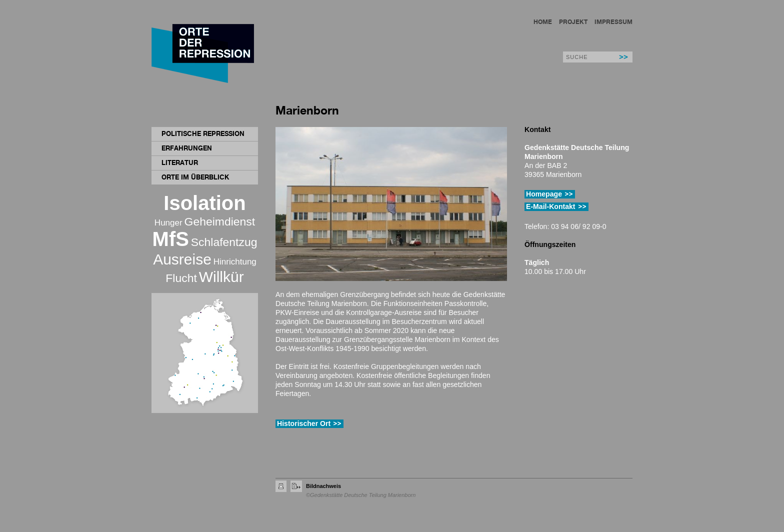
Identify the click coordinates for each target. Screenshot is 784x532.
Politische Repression (203, 133)
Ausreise (182, 259)
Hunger (168, 223)
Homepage (544, 194)
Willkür (221, 277)
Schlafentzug (224, 242)
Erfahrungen (187, 148)
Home (543, 22)
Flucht (181, 278)
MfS (171, 239)
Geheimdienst (220, 221)
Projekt (573, 22)
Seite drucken (281, 486)
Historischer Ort (304, 423)
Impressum (613, 22)
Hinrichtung (235, 262)
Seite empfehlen (296, 486)
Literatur (180, 162)
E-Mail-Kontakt (551, 206)
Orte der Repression (204, 55)
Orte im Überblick (195, 177)
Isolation (204, 203)
